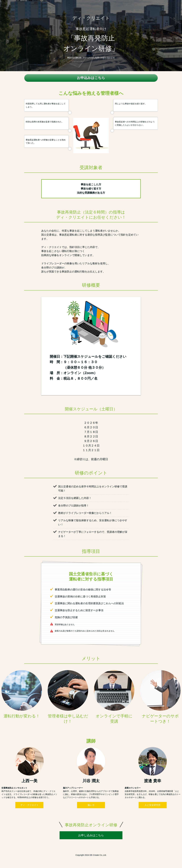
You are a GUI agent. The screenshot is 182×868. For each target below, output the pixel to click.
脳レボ (91, 805)
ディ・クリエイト (29, 805)
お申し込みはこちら (91, 835)
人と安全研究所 (153, 805)
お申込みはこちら (91, 78)
